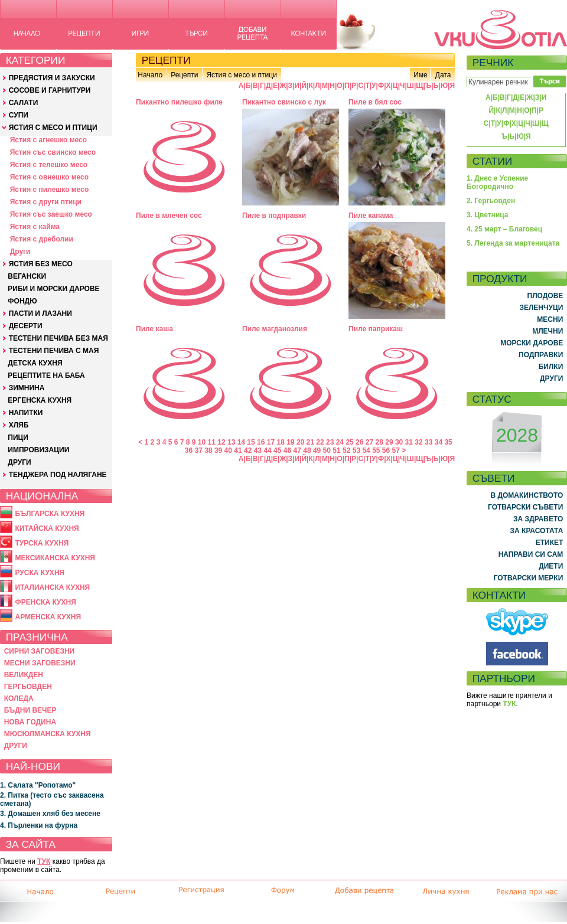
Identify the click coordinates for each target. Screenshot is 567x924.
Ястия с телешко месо (49, 165)
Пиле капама (371, 216)
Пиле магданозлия (275, 329)
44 (267, 450)
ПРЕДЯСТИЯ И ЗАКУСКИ (52, 78)
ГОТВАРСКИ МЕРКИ (529, 578)
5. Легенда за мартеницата (513, 243)
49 (317, 450)
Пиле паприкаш (376, 329)
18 (280, 442)
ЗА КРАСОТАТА (537, 531)
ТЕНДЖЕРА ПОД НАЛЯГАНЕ (58, 475)
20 (300, 442)
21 (310, 442)
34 (439, 442)
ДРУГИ (19, 462)
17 (271, 442)
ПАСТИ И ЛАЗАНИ (40, 314)
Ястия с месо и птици (241, 75)
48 (307, 450)
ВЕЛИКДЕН (24, 675)
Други (20, 252)
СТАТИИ (493, 161)
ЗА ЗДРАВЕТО (538, 519)
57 (396, 450)
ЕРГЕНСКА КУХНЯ (40, 400)
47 (297, 450)
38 (208, 450)
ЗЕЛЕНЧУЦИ (541, 308)
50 (327, 450)
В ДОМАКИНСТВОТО (527, 495)
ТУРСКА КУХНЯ (42, 543)
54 (366, 450)
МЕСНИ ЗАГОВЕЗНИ (40, 663)
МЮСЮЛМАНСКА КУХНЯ (48, 734)
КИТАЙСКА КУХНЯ (47, 528)
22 (320, 442)
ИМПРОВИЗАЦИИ (38, 450)
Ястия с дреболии (42, 239)
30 (399, 442)
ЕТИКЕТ (550, 543)
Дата (443, 75)
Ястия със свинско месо (53, 152)
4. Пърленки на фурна (39, 825)
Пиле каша (154, 329)
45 (277, 450)
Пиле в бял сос (375, 102)
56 (386, 450)
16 (261, 442)
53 (356, 450)
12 (221, 442)
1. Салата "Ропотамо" (38, 785)
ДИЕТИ (551, 566)
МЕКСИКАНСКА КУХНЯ (55, 558)
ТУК (44, 861)
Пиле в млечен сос (169, 216)
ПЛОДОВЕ (545, 296)
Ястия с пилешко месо (50, 190)
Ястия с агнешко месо (48, 140)
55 (376, 450)
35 (448, 442)
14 (241, 442)
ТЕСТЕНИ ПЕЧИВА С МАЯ (54, 351)
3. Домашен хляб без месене (50, 814)
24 (340, 442)
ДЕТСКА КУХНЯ (35, 363)
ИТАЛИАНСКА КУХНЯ (52, 587)
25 (349, 442)
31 (409, 442)
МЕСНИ (550, 319)
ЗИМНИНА (27, 388)
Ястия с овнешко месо (49, 177)
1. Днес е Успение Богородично (497, 182)
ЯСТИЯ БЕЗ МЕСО (41, 264)
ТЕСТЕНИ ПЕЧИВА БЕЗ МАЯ (58, 338)
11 (212, 442)
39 (218, 450)
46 (287, 450)
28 (379, 442)
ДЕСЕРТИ (26, 326)
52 (346, 450)
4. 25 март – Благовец (504, 229)
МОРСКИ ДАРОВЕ (532, 343)
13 (231, 442)
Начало (150, 75)
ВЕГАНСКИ (27, 276)
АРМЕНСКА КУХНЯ (48, 617)
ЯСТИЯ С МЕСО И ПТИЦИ (53, 128)
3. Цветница (488, 215)
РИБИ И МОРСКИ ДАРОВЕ (53, 289)
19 (290, 442)
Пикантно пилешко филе (179, 102)
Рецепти (184, 75)
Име (421, 75)
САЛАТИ (24, 103)
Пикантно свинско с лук (284, 102)
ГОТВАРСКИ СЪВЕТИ (525, 507)
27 (369, 442)
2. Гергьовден (491, 201)
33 (428, 442)
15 (251, 442)
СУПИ (19, 115)
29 (389, 442)
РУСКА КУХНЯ (40, 573)
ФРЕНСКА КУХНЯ (45, 602)
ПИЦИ (18, 437)
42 (248, 450)
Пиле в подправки (274, 216)
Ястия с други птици (46, 202)
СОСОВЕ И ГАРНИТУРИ (50, 90)
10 (202, 442)
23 (330, 442)
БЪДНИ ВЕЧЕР (30, 710)
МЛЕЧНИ (548, 331)
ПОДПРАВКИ (541, 355)
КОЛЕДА (19, 698)
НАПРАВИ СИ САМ (531, 554)
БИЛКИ (551, 367)
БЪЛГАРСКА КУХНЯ (50, 514)
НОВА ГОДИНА (30, 722)
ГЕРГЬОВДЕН (28, 687)
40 (228, 450)
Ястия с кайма (35, 227)
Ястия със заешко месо (51, 214)
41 (238, 450)
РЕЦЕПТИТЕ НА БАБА (46, 376)
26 (359, 442)
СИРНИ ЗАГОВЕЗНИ (40, 651)
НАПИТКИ (26, 413)
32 (418, 442)
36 (189, 450)
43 (258, 450)
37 (198, 450)
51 (336, 450)
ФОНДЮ (22, 301)
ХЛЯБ (19, 425)
